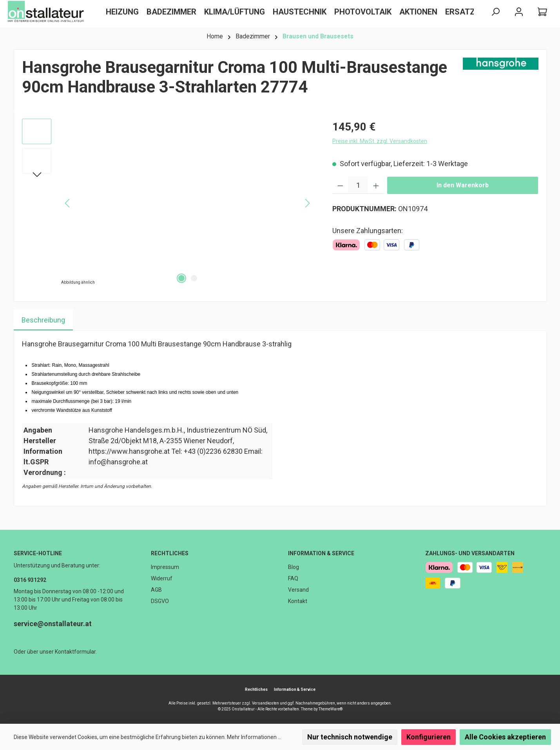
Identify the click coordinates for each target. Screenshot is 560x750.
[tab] (43, 320)
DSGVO (160, 601)
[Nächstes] (37, 176)
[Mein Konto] (519, 12)
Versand (298, 590)
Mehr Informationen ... (254, 737)
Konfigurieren (429, 737)
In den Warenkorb (463, 185)
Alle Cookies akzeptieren (505, 737)
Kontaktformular (75, 652)
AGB (156, 590)
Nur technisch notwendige (350, 737)
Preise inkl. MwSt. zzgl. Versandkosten (380, 141)
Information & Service (321, 553)
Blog (294, 567)
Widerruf (162, 578)
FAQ (293, 578)
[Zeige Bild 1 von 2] (181, 278)
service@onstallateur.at (53, 624)
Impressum (165, 567)
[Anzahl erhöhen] (376, 185)
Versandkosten (266, 703)
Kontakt (298, 601)
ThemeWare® (331, 709)
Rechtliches (170, 553)
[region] (169, 203)
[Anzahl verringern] (340, 185)
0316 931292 (30, 580)
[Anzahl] (358, 185)
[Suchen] (495, 12)
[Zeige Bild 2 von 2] (194, 278)
